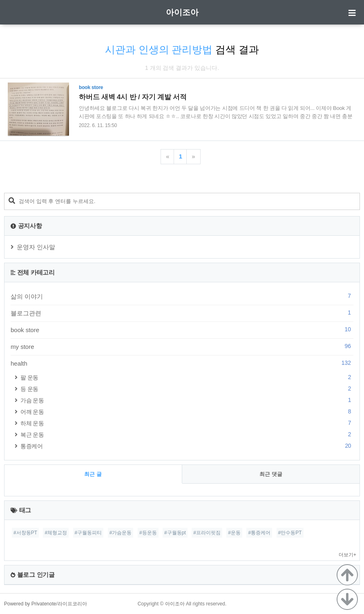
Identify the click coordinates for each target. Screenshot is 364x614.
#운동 (234, 533)
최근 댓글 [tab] (271, 474)
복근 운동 (187, 434)
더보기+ (347, 555)
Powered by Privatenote (30, 604)
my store (182, 346)
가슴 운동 (187, 400)
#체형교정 (56, 533)
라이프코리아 (72, 604)
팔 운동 (187, 377)
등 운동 (187, 389)
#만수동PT (290, 533)
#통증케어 (259, 533)
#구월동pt (175, 533)
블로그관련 (182, 313)
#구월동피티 (88, 533)
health (182, 363)
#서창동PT (25, 533)
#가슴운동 (121, 533)
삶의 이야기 (182, 296)
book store (182, 330)
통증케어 (187, 446)
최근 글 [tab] (93, 474)
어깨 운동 (187, 412)
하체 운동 (187, 423)
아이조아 (182, 12)
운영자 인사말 (36, 247)
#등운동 (148, 533)
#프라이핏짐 (207, 533)
